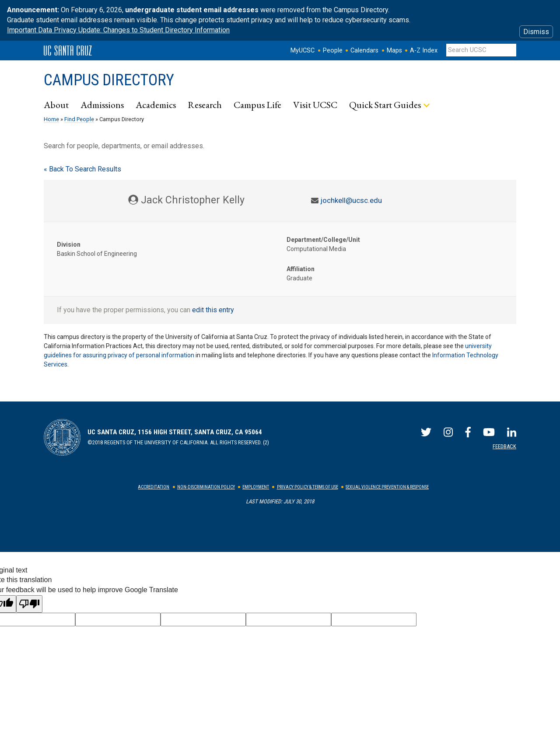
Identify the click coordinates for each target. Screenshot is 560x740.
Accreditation (154, 487)
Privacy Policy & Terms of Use (308, 487)
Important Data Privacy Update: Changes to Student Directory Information (118, 30)
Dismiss (536, 32)
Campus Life (257, 105)
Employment (256, 487)
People (333, 51)
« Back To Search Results (82, 169)
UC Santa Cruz (68, 51)
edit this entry (213, 310)
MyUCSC (303, 51)
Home (51, 119)
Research (205, 105)
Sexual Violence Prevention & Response (387, 487)
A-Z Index (424, 51)
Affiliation (301, 269)
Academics (156, 105)
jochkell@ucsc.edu (351, 200)
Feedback (504, 446)
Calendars (364, 51)
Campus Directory (109, 80)
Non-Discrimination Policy (206, 487)
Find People (79, 119)
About (56, 105)
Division (69, 244)
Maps (394, 51)
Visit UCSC (315, 105)
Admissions (102, 105)
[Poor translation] (29, 604)
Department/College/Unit (323, 240)
